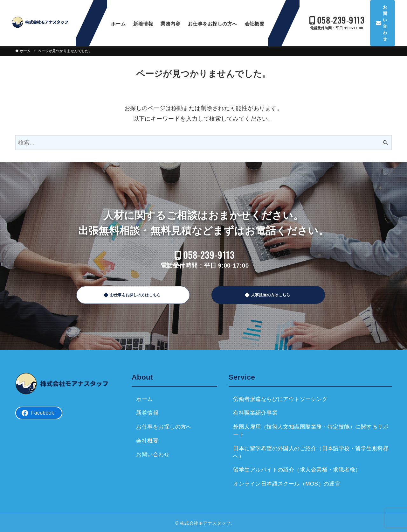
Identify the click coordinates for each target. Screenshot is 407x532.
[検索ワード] (203, 143)
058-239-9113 (336, 20)
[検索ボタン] (385, 143)
